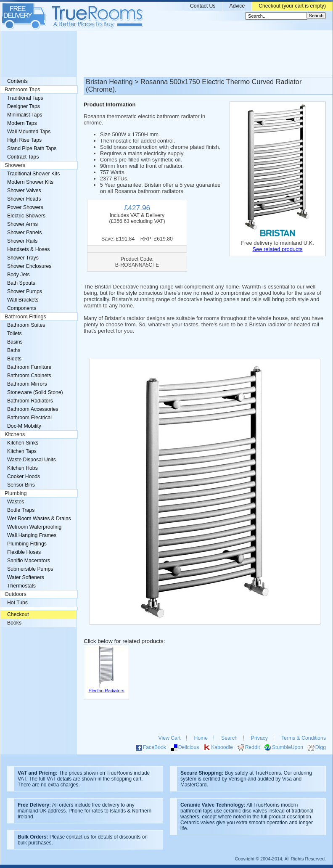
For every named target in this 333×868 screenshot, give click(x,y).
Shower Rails (22, 241)
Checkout (18, 614)
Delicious (189, 747)
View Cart (170, 738)
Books (14, 623)
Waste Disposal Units (32, 460)
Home (201, 738)
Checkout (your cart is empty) (292, 6)
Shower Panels (24, 233)
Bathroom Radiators (30, 401)
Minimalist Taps (25, 115)
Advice (237, 6)
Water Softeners (26, 577)
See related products (277, 249)
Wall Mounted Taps (29, 132)
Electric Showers (26, 216)
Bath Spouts (21, 283)
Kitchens (15, 434)
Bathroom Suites (26, 325)
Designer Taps (24, 106)
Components (22, 308)
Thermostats (21, 586)
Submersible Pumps (30, 569)
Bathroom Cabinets (29, 376)
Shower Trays (23, 258)
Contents (17, 81)
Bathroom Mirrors (27, 384)
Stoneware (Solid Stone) (35, 392)
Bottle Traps (21, 510)
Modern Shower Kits (30, 182)
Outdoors (16, 594)
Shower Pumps (25, 291)
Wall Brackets (23, 300)
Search (229, 738)
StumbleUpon (288, 747)
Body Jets (18, 275)
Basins (15, 342)
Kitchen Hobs (22, 468)
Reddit (252, 747)
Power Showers (25, 207)
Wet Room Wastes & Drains (39, 519)
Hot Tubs (17, 603)
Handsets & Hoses (28, 249)
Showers (15, 165)
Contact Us (203, 6)
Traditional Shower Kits (33, 174)
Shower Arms (22, 224)
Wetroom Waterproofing (34, 527)
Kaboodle (222, 747)
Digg (321, 747)
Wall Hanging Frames (32, 535)
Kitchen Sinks (23, 443)
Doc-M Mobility (24, 426)
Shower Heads (24, 199)
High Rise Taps (24, 140)
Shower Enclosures (29, 266)
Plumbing (16, 493)
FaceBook (155, 747)
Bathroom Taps (22, 90)
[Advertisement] (166, 54)
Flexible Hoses (24, 552)
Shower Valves (24, 191)
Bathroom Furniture (29, 367)
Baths (14, 350)
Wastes (16, 502)
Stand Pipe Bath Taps (32, 148)
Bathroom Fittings (25, 317)
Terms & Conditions (304, 738)
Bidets (14, 359)
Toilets (15, 333)
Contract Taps (23, 157)
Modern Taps (22, 123)
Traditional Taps (25, 98)
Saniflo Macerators (29, 561)
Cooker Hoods (24, 476)
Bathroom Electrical (29, 418)
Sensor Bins (21, 485)
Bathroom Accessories (33, 409)
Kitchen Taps (22, 451)
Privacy (259, 738)
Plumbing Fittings (27, 544)
